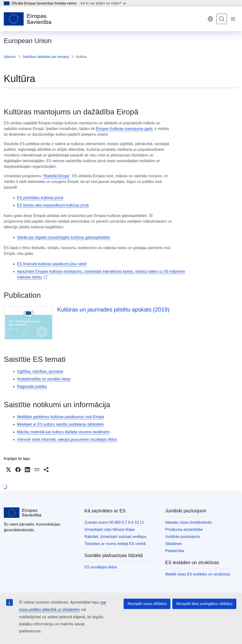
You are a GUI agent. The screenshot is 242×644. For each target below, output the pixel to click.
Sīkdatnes (174, 544)
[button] (9, 470)
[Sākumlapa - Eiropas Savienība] (28, 19)
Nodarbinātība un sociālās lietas (44, 379)
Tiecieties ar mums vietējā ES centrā (115, 544)
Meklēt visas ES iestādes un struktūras (198, 574)
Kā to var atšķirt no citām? (103, 3)
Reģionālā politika (32, 387)
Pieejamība (175, 551)
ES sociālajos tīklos (101, 567)
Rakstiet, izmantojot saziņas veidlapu (115, 537)
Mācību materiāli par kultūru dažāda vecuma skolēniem (63, 432)
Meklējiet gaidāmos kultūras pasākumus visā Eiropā (60, 417)
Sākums (10, 57)
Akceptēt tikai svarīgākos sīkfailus (204, 604)
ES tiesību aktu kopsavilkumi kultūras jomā (53, 205)
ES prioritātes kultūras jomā (40, 198)
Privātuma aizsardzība (184, 529)
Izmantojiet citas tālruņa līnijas (110, 529)
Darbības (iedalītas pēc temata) (46, 57)
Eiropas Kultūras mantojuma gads (124, 129)
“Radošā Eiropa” (57, 176)
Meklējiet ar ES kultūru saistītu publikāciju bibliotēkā (60, 424)
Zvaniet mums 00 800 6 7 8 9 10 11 (114, 522)
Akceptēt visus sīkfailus (147, 604)
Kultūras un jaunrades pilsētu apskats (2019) (113, 309)
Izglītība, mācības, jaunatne (40, 371)
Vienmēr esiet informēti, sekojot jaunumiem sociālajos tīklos (67, 439)
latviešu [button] (210, 19)
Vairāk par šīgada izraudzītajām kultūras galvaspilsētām (64, 237)
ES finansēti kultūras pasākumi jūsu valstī (52, 264)
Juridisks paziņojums (183, 537)
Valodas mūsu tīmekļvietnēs (189, 522)
